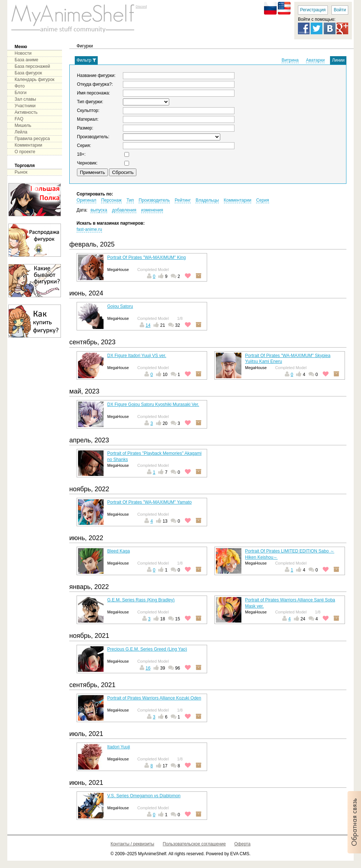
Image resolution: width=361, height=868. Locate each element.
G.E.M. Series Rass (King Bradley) (141, 600)
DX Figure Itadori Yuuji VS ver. (137, 356)
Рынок (21, 172)
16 (148, 668)
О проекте (25, 152)
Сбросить (123, 172)
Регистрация (313, 10)
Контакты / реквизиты (132, 844)
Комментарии (28, 145)
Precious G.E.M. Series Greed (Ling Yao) (147, 649)
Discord (141, 7)
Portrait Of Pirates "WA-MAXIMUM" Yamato (150, 502)
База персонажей (32, 66)
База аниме (26, 60)
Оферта (242, 844)
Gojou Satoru (120, 306)
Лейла (21, 132)
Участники (25, 106)
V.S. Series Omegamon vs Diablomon (144, 796)
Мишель (23, 125)
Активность (26, 112)
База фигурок (28, 73)
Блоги (21, 93)
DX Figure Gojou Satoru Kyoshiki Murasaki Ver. (153, 404)
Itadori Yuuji (119, 747)
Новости (23, 53)
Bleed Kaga (119, 551)
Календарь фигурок (34, 80)
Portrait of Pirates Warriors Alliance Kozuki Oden (154, 698)
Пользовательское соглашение (194, 844)
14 (148, 325)
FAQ (19, 119)
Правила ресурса (32, 139)
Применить (92, 172)
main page (73, 18)
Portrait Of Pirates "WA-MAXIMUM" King (146, 257)
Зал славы (25, 99)
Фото (20, 86)
